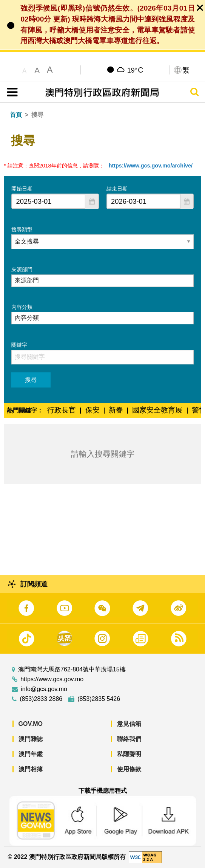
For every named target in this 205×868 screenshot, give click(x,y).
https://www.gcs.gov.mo (52, 679)
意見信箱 (129, 724)
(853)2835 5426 (99, 699)
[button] (92, 201)
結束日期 (117, 189)
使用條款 (129, 769)
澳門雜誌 (31, 739)
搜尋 (31, 380)
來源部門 (22, 270)
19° (135, 70)
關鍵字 (19, 345)
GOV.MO (31, 724)
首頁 (16, 115)
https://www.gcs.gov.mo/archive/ (151, 166)
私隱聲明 (129, 754)
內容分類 (22, 307)
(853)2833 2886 (41, 699)
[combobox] (49, 201)
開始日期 (22, 189)
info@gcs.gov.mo (44, 689)
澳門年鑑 (31, 754)
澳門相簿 (31, 769)
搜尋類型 (22, 229)
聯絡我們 (129, 739)
